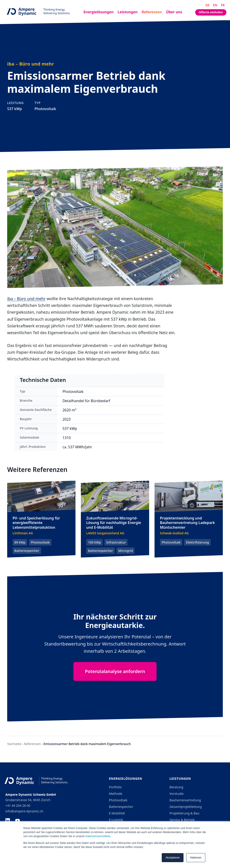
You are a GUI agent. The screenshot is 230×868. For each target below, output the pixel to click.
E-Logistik (116, 820)
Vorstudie (177, 794)
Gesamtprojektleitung (186, 807)
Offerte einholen (211, 12)
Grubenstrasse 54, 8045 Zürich (28, 800)
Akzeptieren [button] (173, 858)
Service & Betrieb (182, 820)
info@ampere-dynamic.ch (24, 811)
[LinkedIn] (8, 820)
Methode (116, 794)
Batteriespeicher (121, 807)
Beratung (176, 787)
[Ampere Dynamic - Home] (37, 11)
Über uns (174, 12)
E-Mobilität (117, 813)
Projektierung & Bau (185, 813)
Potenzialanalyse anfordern (115, 671)
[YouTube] (18, 820)
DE (208, 5)
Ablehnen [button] (196, 858)
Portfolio (115, 787)
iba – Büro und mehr (26, 299)
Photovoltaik (118, 800)
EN (215, 5)
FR (223, 5)
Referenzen (152, 12)
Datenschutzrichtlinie (98, 836)
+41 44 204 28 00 (18, 806)
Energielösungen (99, 12)
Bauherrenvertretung (185, 800)
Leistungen (128, 12)
